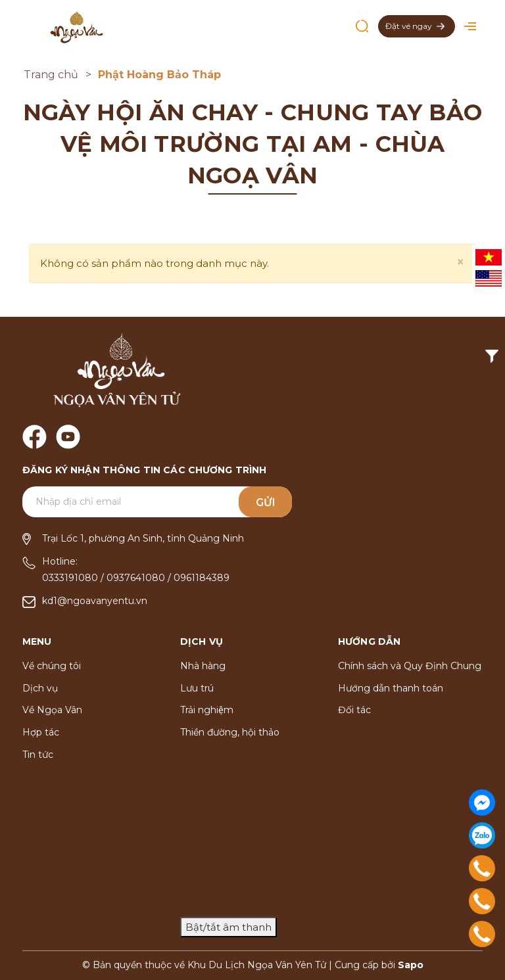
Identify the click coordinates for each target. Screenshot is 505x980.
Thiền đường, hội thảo (230, 732)
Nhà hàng (203, 666)
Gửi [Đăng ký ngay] (266, 502)
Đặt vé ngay (415, 26)
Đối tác (354, 710)
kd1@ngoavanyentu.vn (95, 601)
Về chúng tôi (52, 666)
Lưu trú (197, 688)
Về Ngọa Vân (52, 710)
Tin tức (38, 755)
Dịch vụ (40, 688)
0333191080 (70, 578)
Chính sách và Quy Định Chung (410, 666)
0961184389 (202, 578)
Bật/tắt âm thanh (228, 927)
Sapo (411, 965)
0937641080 (136, 578)
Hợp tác (41, 732)
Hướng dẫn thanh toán (391, 688)
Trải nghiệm (207, 710)
